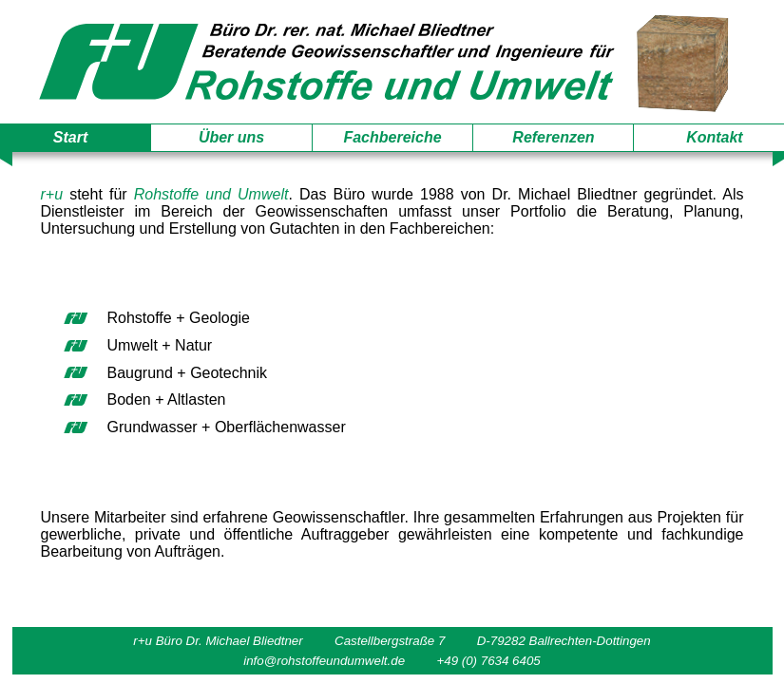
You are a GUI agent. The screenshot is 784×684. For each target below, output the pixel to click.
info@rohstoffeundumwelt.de (324, 661)
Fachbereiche (392, 137)
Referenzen (553, 137)
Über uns (231, 137)
